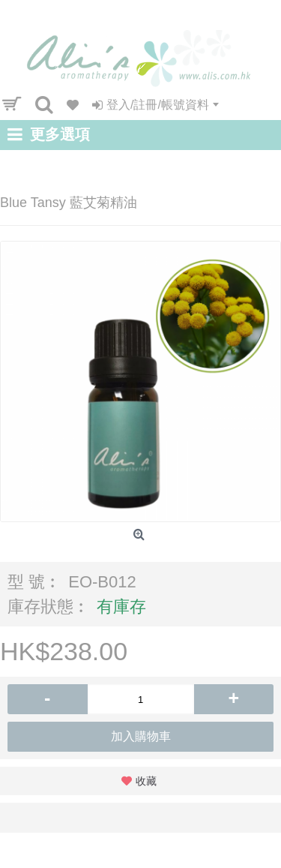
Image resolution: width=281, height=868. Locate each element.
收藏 (146, 781)
